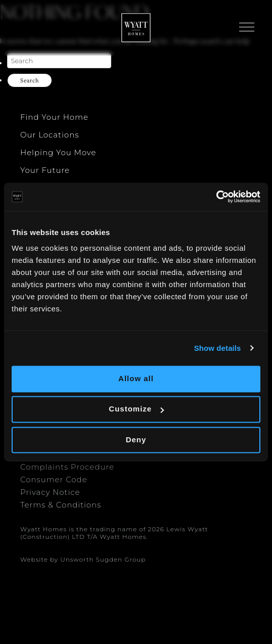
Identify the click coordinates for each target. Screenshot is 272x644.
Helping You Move (58, 152)
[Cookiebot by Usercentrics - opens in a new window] (216, 197)
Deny (136, 440)
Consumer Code (54, 479)
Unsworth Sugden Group (103, 559)
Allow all (136, 378)
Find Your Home (54, 117)
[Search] (59, 61)
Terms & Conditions (61, 505)
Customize (136, 409)
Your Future (45, 170)
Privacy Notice (50, 492)
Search (30, 80)
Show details (218, 348)
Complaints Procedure (67, 467)
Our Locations (50, 135)
